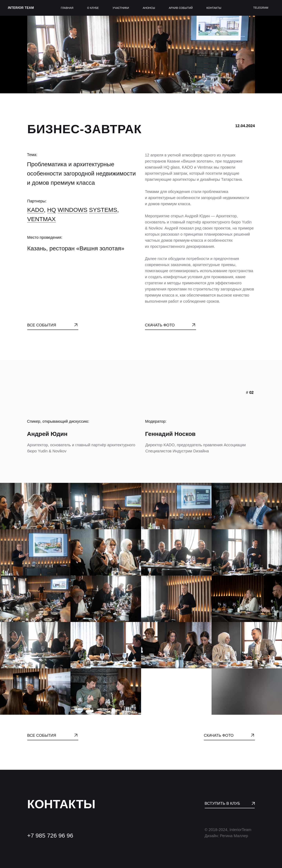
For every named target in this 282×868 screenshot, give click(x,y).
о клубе (93, 8)
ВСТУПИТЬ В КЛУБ (222, 803)
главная (67, 8)
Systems (103, 212)
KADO (36, 212)
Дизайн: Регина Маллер (226, 836)
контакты (214, 8)
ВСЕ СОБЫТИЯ (42, 325)
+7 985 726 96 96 (50, 835)
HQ (52, 212)
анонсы (149, 8)
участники (121, 8)
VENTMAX (42, 221)
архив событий (181, 8)
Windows (73, 212)
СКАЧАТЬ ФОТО (160, 325)
